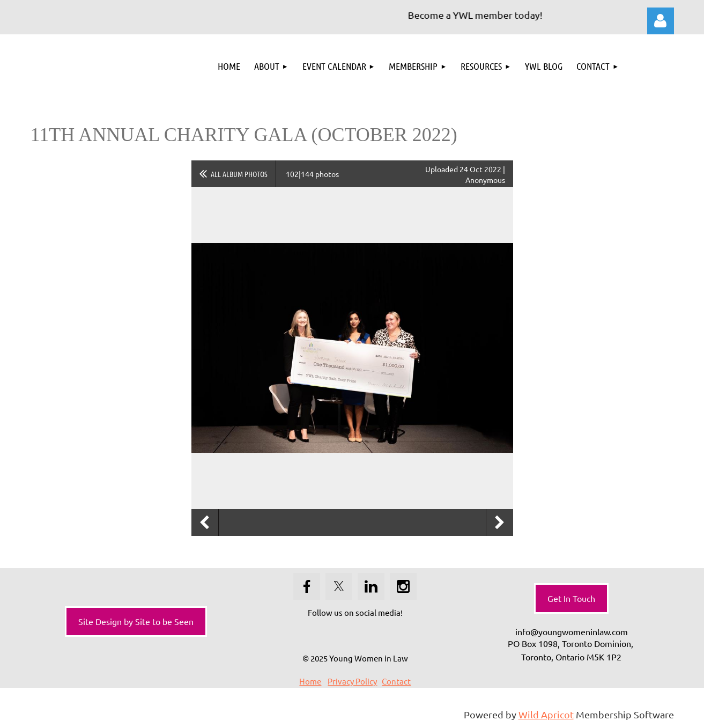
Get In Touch (571, 598)
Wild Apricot (546, 714)
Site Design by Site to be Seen (136, 621)
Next (500, 523)
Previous (205, 523)
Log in (661, 21)
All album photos (239, 174)
